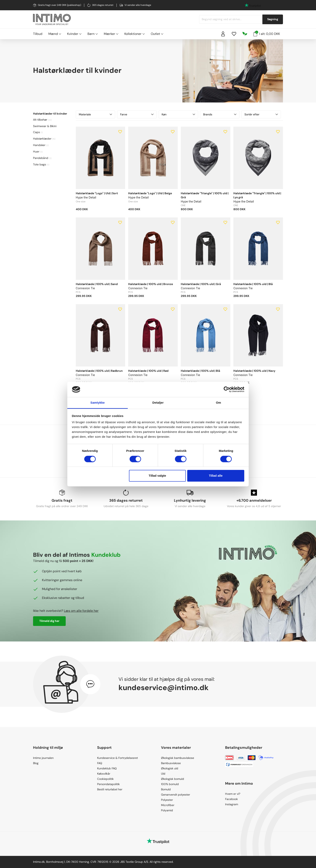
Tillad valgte (157, 476)
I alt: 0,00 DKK (267, 33)
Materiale (96, 114)
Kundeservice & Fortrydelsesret (117, 758)
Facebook (231, 799)
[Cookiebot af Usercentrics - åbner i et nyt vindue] (227, 389)
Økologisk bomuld (173, 779)
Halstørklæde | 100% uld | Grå (201, 284)
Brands (220, 114)
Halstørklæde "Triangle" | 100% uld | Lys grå (257, 195)
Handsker (39, 145)
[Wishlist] (234, 34)
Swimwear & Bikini (45, 126)
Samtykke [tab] (98, 403)
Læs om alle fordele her (81, 611)
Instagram (232, 804)
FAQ (100, 763)
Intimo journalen (43, 758)
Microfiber (168, 805)
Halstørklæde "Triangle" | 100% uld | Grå (205, 195)
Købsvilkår (104, 774)
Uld (163, 774)
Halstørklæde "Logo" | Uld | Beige (150, 193)
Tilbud (38, 34)
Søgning (273, 19)
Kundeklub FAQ (107, 768)
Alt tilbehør (40, 120)
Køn (178, 114)
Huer (36, 151)
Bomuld (166, 789)
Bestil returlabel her (110, 789)
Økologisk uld (170, 768)
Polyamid (167, 810)
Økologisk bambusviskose (178, 758)
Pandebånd (41, 158)
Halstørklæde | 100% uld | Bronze (151, 284)
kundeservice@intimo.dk (164, 688)
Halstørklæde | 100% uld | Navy (254, 371)
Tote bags (39, 164)
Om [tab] (218, 403)
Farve (137, 114)
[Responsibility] (245, 34)
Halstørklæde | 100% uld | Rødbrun (99, 371)
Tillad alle (216, 476)
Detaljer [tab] (158, 403)
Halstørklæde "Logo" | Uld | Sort (97, 193)
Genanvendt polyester (176, 795)
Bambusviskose (171, 763)
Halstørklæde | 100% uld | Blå (253, 284)
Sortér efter (261, 114)
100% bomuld (170, 784)
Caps (36, 132)
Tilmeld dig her (49, 621)
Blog (36, 763)
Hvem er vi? (233, 794)
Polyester (167, 800)
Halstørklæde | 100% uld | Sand (97, 284)
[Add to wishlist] (120, 132)
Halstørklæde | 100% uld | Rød (148, 371)
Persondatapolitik (108, 784)
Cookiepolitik (105, 779)
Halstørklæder (42, 139)
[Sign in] (223, 34)
